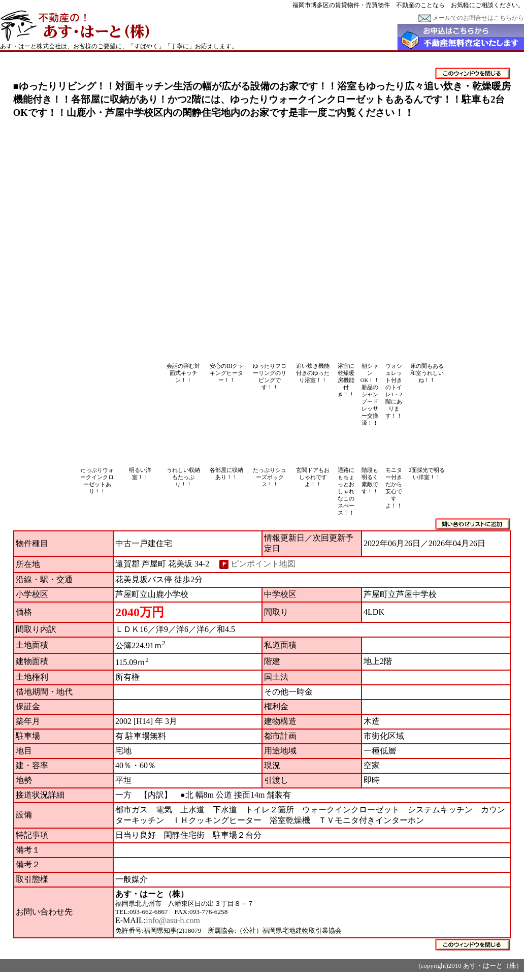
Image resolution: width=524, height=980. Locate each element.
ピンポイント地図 (263, 564)
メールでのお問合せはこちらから (471, 18)
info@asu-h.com (173, 920)
